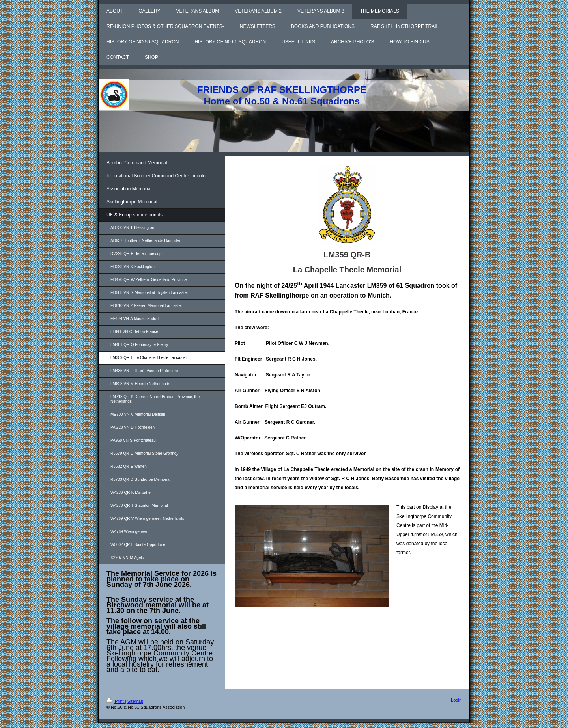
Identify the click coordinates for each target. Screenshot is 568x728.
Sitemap (135, 701)
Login (456, 700)
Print (116, 701)
